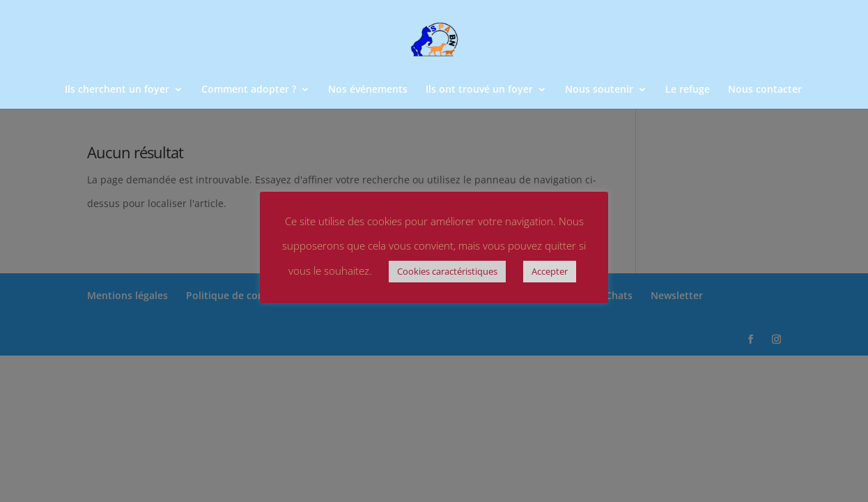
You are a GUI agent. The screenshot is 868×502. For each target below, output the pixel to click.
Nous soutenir (599, 90)
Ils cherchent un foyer (117, 90)
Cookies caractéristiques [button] (447, 271)
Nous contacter (765, 90)
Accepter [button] (550, 271)
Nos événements (368, 90)
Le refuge (688, 90)
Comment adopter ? (249, 90)
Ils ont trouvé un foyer (479, 90)
